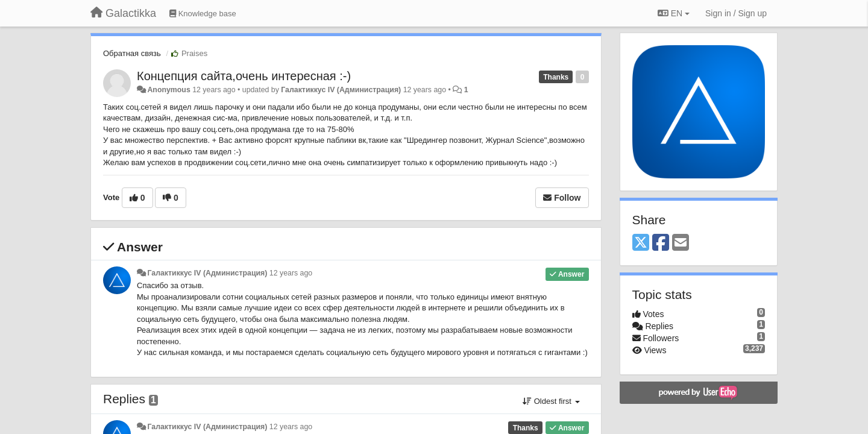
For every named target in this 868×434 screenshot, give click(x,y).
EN (674, 13)
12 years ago (291, 273)
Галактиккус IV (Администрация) (341, 90)
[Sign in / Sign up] (736, 13)
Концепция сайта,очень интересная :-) (244, 76)
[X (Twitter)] (641, 243)
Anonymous (168, 90)
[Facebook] (661, 243)
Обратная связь (132, 53)
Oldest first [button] (551, 401)
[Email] (681, 243)
